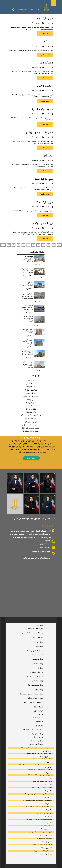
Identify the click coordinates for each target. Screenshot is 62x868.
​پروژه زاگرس (39, 690)
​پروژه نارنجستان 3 (36, 681)
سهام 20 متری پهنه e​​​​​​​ (35, 651)
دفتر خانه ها (31, 418)
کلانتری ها (31, 409)
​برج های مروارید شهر (35, 637)
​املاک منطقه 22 (37, 655)
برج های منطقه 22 (36, 672)
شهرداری (31, 403)
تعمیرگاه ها (31, 406)
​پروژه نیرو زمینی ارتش (35, 685)
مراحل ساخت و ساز (31, 425)
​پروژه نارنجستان (37, 664)
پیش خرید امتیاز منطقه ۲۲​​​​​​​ (33, 730)
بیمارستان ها (31, 390)
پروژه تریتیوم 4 (37, 734)
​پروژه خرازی (39, 625)
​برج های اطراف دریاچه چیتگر (33, 633)
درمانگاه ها (31, 393)
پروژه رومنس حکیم (36, 741)
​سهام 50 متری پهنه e (35, 676)
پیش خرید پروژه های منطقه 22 (32, 694)
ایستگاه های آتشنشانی (31, 415)
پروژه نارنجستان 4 (36, 659)
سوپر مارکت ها (37, 23)
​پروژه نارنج (39, 642)
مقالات (31, 384)
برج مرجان (39, 726)
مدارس (31, 399)
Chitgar (31, 387)
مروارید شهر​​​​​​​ (39, 711)
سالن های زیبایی (31, 396)
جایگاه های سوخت (31, 428)
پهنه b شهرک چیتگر (35, 698)
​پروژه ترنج (39, 721)
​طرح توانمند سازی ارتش (34, 629)
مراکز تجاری (31, 422)
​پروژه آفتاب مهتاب (36, 744)
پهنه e (40, 714)
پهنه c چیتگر (38, 737)
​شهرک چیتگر (38, 707)
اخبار (31, 381)
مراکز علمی (31, 412)
